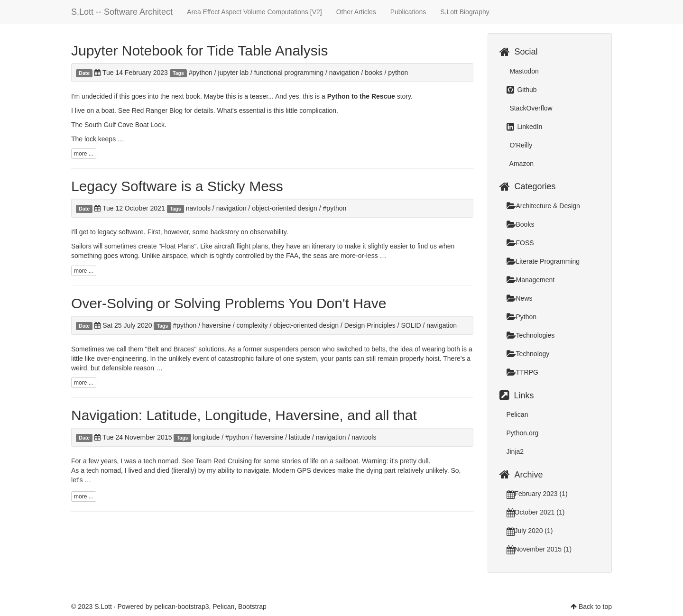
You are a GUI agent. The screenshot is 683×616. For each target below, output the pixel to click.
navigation (344, 73)
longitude (207, 437)
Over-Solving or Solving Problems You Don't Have (229, 303)
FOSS (520, 243)
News (520, 298)
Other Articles (356, 12)
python (398, 73)
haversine (217, 325)
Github (522, 90)
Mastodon (523, 71)
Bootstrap (252, 607)
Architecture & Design (543, 206)
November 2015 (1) (539, 549)
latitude (300, 437)
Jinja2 (515, 451)
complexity (252, 325)
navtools (198, 208)
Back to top (595, 607)
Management (531, 280)
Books (521, 224)
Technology (528, 354)
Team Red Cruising (224, 461)
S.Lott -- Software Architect (122, 12)
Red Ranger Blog (157, 110)
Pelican (517, 414)
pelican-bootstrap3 (181, 607)
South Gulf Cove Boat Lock (125, 125)
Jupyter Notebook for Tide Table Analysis (199, 51)
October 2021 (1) (536, 512)
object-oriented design (285, 208)
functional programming (289, 73)
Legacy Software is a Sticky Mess (177, 186)
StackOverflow (530, 108)
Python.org (523, 433)
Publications (408, 12)
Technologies (531, 335)
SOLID (411, 325)
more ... (84, 154)
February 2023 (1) (537, 494)
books (374, 73)
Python (522, 317)
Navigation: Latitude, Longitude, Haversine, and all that (244, 415)
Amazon (521, 164)
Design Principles (370, 325)
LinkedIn (525, 127)
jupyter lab (234, 73)
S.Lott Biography (465, 12)
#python (201, 73)
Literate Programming (543, 261)
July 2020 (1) (530, 531)
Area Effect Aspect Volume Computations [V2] (254, 12)
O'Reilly (520, 145)
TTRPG (522, 372)
